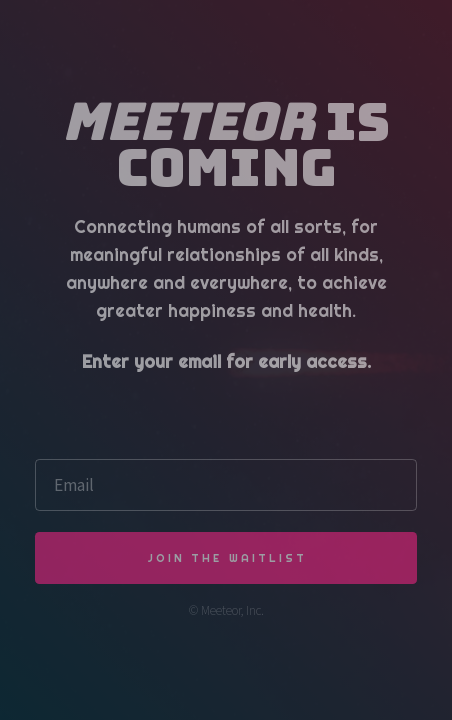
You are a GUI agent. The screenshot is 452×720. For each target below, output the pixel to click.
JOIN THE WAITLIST (227, 558)
